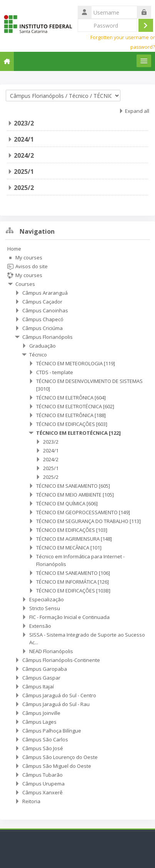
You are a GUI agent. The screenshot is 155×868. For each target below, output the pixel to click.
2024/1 (24, 139)
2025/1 (24, 172)
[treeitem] (77, 525)
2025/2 (24, 188)
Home (14, 249)
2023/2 (24, 123)
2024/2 (24, 155)
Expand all (137, 111)
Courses (25, 284)
